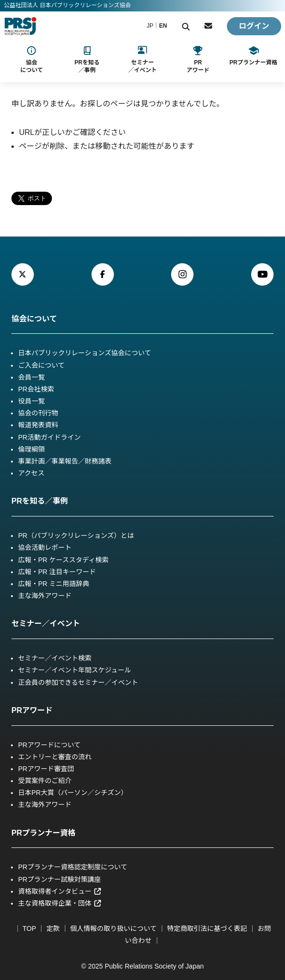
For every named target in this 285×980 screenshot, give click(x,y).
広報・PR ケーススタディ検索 (63, 560)
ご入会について (41, 365)
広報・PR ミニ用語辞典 (54, 584)
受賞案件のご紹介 (45, 781)
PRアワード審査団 (46, 769)
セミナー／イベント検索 (55, 658)
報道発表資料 (38, 425)
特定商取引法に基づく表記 (207, 928)
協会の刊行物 (38, 413)
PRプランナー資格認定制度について (73, 867)
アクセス (31, 473)
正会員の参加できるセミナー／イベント (78, 682)
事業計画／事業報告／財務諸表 (65, 461)
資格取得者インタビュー (60, 891)
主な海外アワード (45, 596)
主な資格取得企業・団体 (60, 903)
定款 (53, 928)
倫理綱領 (31, 449)
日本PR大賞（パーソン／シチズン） (73, 793)
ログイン (254, 26)
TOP (29, 928)
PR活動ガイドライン (49, 437)
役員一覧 (31, 401)
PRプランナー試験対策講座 (59, 879)
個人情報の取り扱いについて (113, 928)
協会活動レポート (45, 547)
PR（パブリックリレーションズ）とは (76, 536)
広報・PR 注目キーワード (57, 572)
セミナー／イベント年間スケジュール (75, 670)
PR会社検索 (36, 389)
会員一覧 (31, 377)
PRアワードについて (49, 745)
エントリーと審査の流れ (55, 757)
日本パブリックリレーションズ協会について (85, 353)
